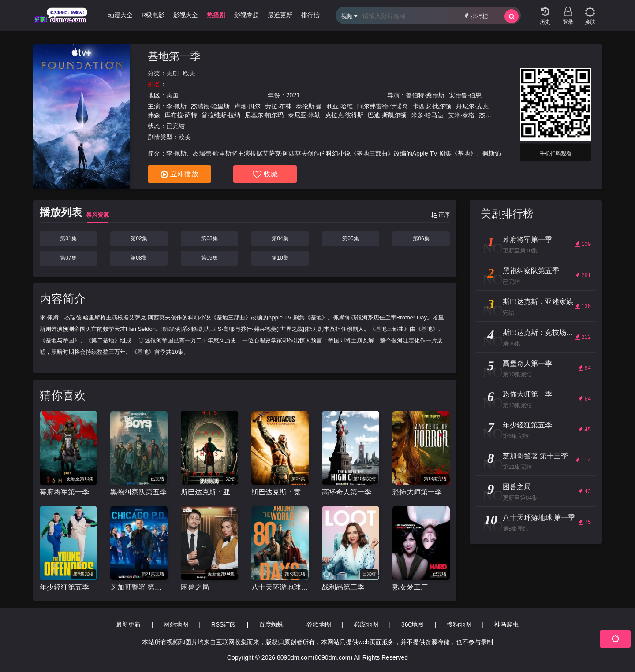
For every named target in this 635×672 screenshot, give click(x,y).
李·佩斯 (176, 106)
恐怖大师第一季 (417, 492)
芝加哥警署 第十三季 (139, 587)
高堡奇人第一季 (347, 492)
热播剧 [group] (216, 15)
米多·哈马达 (427, 115)
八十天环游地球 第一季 (280, 587)
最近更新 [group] (280, 15)
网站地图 (176, 624)
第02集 (139, 238)
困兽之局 (195, 587)
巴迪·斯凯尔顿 (387, 115)
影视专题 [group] (247, 15)
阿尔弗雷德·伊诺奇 (383, 106)
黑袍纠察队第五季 (138, 492)
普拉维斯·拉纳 (221, 115)
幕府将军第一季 (64, 492)
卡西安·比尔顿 (432, 106)
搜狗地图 (459, 624)
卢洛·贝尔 (247, 106)
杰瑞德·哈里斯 (210, 106)
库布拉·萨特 (181, 115)
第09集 (209, 258)
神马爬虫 (507, 624)
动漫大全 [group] (120, 15)
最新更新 (128, 624)
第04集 (280, 238)
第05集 (350, 238)
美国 (172, 95)
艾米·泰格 (461, 115)
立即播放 (179, 174)
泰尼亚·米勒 (304, 115)
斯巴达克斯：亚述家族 (209, 492)
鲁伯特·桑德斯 (425, 95)
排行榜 (476, 16)
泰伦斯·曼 (309, 106)
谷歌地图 (319, 624)
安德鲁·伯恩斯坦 (471, 95)
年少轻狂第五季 (64, 587)
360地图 (413, 624)
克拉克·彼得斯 (344, 115)
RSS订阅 (224, 624)
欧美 (189, 73)
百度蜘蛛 (271, 624)
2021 (293, 95)
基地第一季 (174, 56)
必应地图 (366, 624)
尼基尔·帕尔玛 (264, 115)
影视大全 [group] (186, 15)
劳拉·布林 (278, 106)
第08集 (139, 258)
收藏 (265, 174)
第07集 (68, 258)
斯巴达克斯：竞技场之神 (280, 492)
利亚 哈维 (340, 106)
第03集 (209, 238)
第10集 (280, 258)
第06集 (421, 238)
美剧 (172, 73)
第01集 (68, 238)
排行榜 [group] (310, 15)
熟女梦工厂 (410, 587)
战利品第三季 (343, 587)
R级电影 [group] (153, 15)
